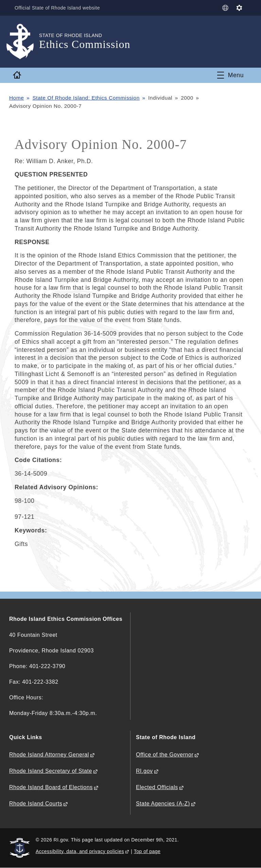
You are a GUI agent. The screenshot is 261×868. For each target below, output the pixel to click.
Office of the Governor (165, 755)
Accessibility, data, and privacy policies (80, 851)
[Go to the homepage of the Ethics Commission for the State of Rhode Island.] (24, 42)
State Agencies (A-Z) (163, 804)
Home (17, 98)
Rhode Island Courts (36, 804)
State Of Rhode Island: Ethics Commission (86, 98)
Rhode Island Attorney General (49, 755)
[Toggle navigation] (230, 75)
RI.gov (144, 771)
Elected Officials (157, 787)
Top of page (147, 851)
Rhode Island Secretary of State (51, 771)
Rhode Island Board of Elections (51, 787)
